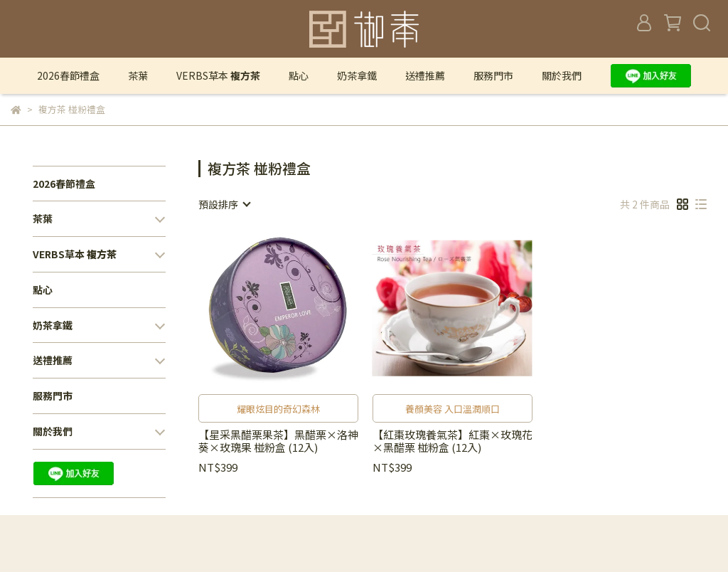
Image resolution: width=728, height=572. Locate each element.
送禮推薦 (425, 75)
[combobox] (224, 204)
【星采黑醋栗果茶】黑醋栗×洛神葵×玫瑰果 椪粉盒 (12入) (278, 441)
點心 (299, 75)
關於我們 (562, 75)
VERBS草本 (218, 75)
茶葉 (138, 75)
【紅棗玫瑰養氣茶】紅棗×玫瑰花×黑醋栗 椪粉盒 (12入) (453, 441)
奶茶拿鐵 (357, 75)
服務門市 (493, 75)
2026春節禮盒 (68, 75)
